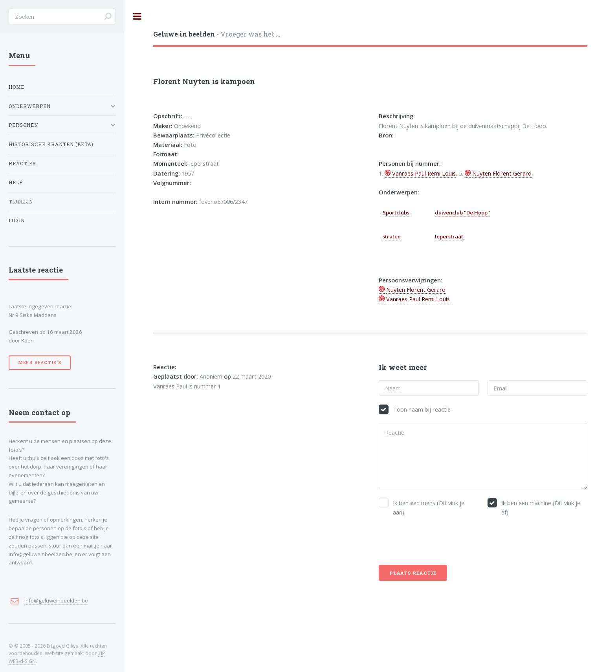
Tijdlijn (21, 202)
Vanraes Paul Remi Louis (424, 173)
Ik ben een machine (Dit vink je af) (541, 507)
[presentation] (438, 541)
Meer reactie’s (40, 363)
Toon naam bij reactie (422, 409)
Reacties (22, 164)
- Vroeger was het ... (217, 34)
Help (16, 182)
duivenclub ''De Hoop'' (462, 212)
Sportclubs (396, 212)
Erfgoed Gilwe (62, 646)
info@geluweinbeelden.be (56, 601)
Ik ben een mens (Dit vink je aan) (429, 507)
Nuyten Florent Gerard (502, 173)
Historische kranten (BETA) (51, 144)
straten (392, 236)
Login (17, 221)
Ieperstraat (449, 236)
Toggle (137, 16)
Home (16, 87)
